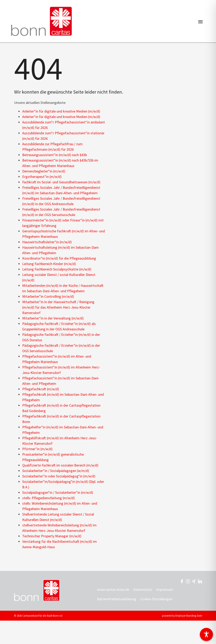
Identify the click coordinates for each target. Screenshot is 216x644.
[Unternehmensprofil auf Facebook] (182, 581)
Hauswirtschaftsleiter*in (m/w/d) (47, 242)
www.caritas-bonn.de (113, 589)
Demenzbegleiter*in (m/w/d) (44, 171)
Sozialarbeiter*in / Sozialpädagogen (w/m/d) (56, 471)
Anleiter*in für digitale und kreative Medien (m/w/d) (61, 111)
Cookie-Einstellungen (156, 599)
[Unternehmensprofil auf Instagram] (188, 581)
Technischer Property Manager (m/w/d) (52, 536)
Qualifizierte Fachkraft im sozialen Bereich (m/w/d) (60, 465)
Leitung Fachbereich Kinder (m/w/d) (49, 264)
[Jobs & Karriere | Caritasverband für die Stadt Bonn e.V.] (41, 21)
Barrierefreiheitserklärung (117, 599)
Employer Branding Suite (189, 616)
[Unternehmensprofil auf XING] (194, 581)
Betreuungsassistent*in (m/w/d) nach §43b (55, 155)
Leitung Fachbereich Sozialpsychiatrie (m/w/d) (57, 269)
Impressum (165, 589)
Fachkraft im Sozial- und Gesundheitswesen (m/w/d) (61, 182)
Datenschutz (143, 589)
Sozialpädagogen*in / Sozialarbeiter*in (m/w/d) (58, 492)
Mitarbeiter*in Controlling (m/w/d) (48, 296)
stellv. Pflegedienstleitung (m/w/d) (48, 498)
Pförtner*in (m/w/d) (37, 449)
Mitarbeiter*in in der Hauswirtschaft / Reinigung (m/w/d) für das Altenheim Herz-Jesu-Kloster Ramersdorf (58, 307)
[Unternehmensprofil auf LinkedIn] (200, 581)
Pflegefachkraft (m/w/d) (41, 389)
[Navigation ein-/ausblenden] (200, 21)
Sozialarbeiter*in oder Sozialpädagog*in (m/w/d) (59, 476)
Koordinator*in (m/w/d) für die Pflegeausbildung (59, 258)
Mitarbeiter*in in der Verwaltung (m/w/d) (53, 318)
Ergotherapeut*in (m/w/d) (42, 177)
